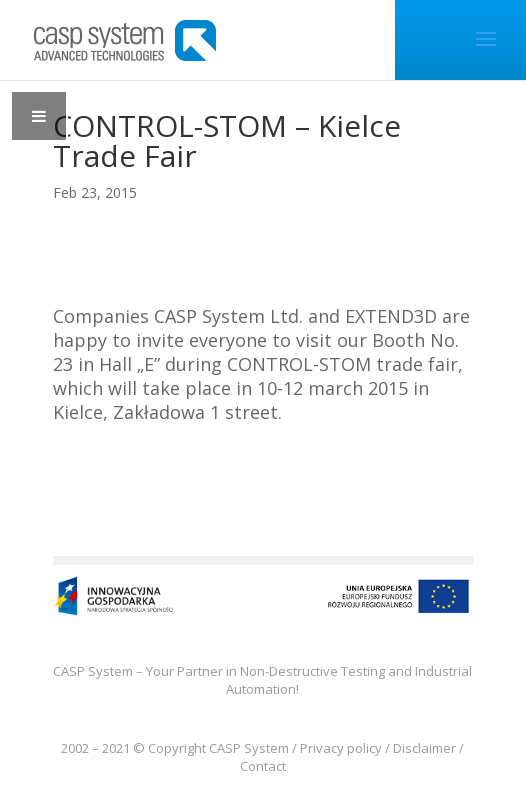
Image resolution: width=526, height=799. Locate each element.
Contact (263, 766)
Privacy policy (341, 748)
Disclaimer (424, 748)
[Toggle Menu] (39, 116)
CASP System (249, 748)
